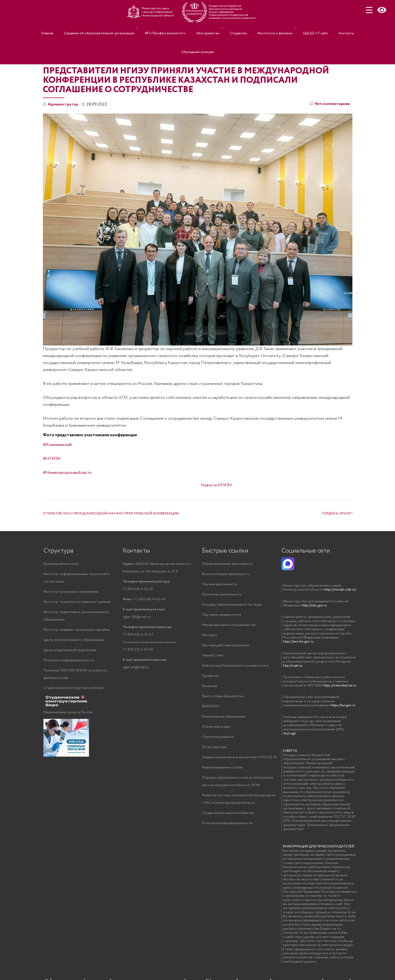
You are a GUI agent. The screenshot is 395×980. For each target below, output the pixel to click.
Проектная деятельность (222, 595)
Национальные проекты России (68, 716)
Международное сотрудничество (229, 627)
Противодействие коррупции (226, 647)
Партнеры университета (221, 616)
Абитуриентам (209, 28)
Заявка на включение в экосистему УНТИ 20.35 (239, 762)
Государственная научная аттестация (232, 606)
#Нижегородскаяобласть (67, 473)
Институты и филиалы (268, 28)
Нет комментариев (329, 105)
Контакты (332, 28)
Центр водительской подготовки (70, 653)
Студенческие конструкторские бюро (74, 691)
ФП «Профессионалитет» (172, 28)
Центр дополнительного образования (74, 642)
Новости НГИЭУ (217, 485)
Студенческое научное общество (228, 820)
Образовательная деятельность (227, 564)
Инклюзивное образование (224, 721)
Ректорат (210, 637)
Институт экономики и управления (71, 593)
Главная (62, 28)
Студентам (237, 28)
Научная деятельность (220, 585)
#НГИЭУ (52, 459)
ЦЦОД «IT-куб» (306, 28)
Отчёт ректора (214, 752)
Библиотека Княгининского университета (235, 668)
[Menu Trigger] (369, 10)
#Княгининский (57, 445)
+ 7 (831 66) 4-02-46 (144, 600)
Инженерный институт (61, 564)
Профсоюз (211, 679)
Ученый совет (213, 658)
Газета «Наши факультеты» (223, 700)
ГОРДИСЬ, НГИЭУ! (337, 514)
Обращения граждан (198, 36)
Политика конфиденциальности (69, 663)
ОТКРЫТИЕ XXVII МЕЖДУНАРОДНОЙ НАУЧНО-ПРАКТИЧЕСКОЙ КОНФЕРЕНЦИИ (111, 514)
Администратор (64, 104)
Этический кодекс (217, 731)
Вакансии (210, 689)
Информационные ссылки (222, 773)
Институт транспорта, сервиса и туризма (77, 603)
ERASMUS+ (211, 710)
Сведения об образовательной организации (108, 28)
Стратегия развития (218, 741)
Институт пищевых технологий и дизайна (76, 632)
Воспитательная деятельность (226, 574)
